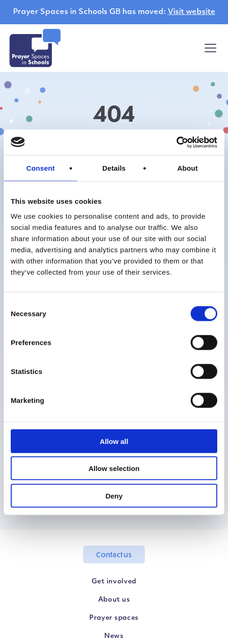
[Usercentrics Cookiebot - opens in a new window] (176, 142)
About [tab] (187, 168)
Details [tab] (114, 168)
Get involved (114, 582)
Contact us (114, 554)
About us (114, 600)
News (114, 636)
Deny (114, 495)
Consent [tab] (40, 168)
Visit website (192, 12)
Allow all (114, 441)
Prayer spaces (114, 618)
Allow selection (114, 468)
